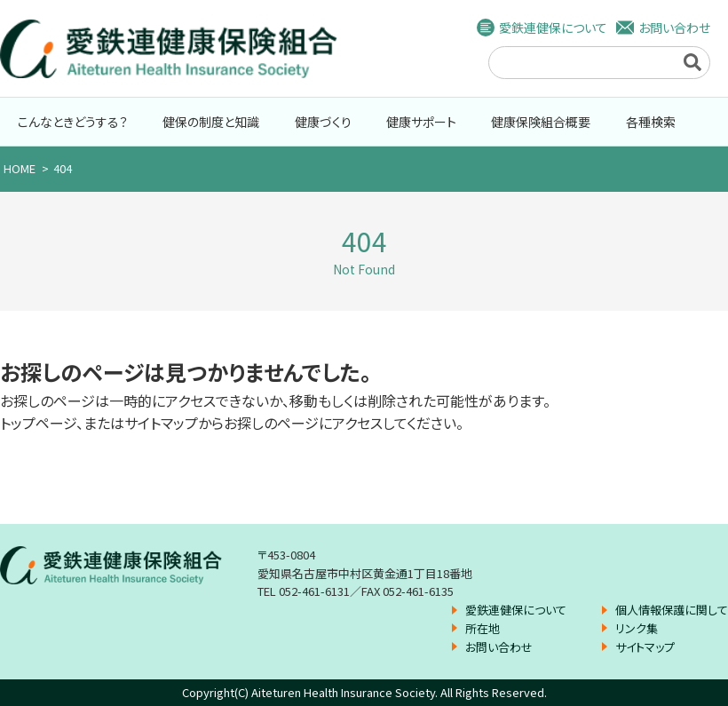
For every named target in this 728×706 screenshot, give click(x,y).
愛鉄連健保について (553, 28)
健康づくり (323, 122)
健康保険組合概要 (541, 122)
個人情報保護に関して (672, 610)
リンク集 (637, 628)
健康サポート (421, 122)
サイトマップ (645, 647)
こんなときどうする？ (73, 122)
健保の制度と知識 (211, 122)
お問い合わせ (674, 28)
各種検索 (651, 122)
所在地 (483, 628)
